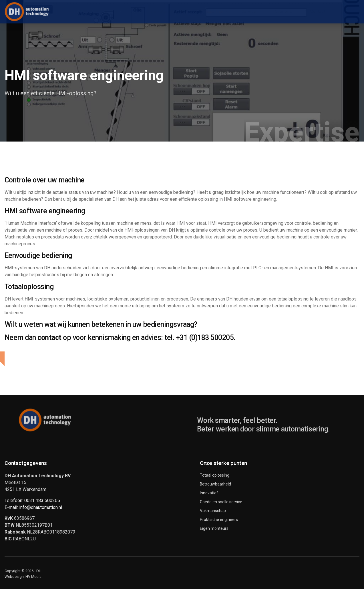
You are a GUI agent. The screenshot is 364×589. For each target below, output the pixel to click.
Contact (326, 12)
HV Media (33, 577)
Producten (103, 12)
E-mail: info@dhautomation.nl (33, 507)
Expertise (217, 12)
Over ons (291, 12)
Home (70, 12)
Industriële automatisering (160, 12)
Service (254, 12)
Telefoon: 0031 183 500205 (32, 501)
